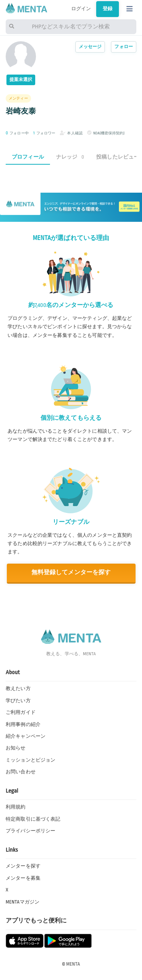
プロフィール (28, 157)
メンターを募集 (23, 878)
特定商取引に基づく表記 (33, 819)
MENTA (73, 964)
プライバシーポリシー (30, 831)
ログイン (81, 9)
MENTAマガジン (23, 902)
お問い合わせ (21, 772)
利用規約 (16, 807)
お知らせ (16, 748)
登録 (108, 9)
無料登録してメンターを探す (71, 573)
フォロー (124, 47)
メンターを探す (23, 866)
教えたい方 (18, 689)
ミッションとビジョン (30, 760)
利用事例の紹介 (23, 724)
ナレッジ (70, 157)
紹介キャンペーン (26, 736)
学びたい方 (18, 701)
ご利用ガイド (21, 712)
